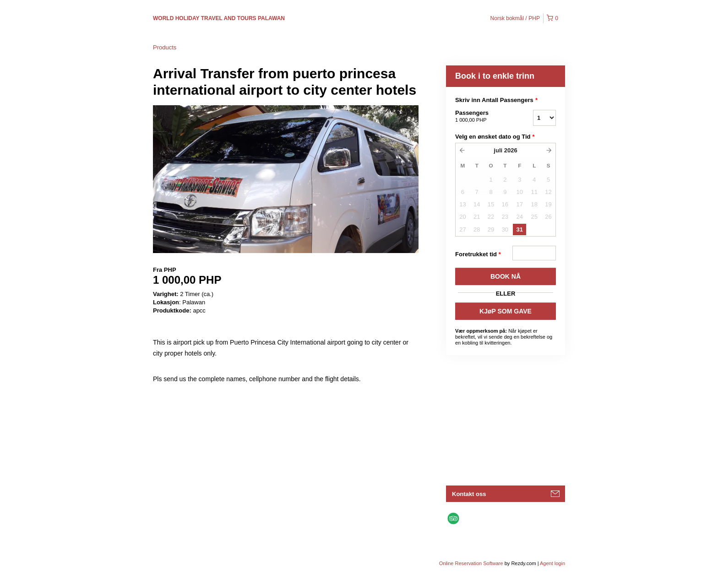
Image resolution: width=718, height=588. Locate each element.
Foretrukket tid (478, 254)
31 (520, 229)
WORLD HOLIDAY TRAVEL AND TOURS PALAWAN (219, 18)
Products (165, 47)
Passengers (483, 117)
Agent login (552, 563)
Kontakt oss (469, 494)
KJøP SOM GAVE (506, 311)
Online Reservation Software (471, 563)
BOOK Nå (506, 276)
